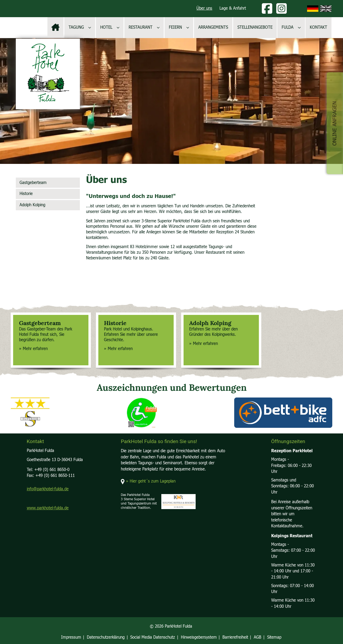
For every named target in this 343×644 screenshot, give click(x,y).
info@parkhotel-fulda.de (48, 489)
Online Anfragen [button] (335, 123)
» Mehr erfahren (33, 349)
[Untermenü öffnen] (90, 27)
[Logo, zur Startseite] (48, 74)
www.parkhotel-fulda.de (48, 508)
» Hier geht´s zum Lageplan (151, 481)
